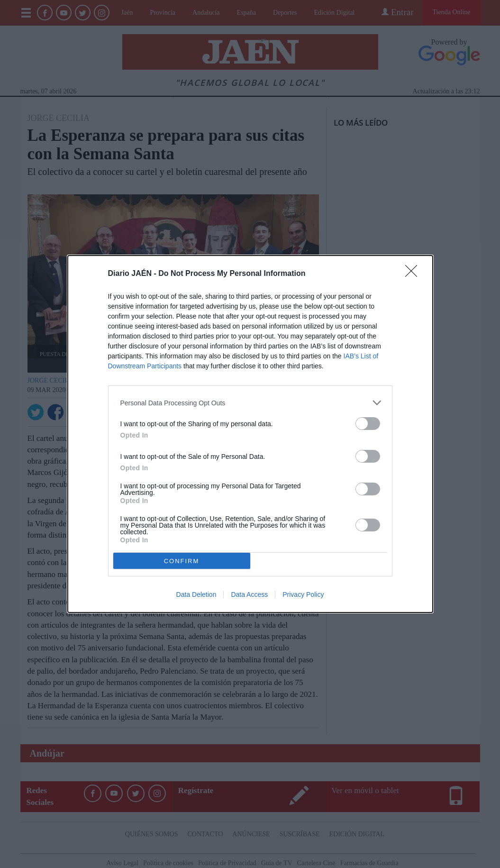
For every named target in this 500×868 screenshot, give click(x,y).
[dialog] (250, 434)
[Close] (414, 274)
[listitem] (250, 403)
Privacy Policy (303, 594)
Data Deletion (196, 594)
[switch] (368, 424)
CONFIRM (182, 561)
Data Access (249, 594)
